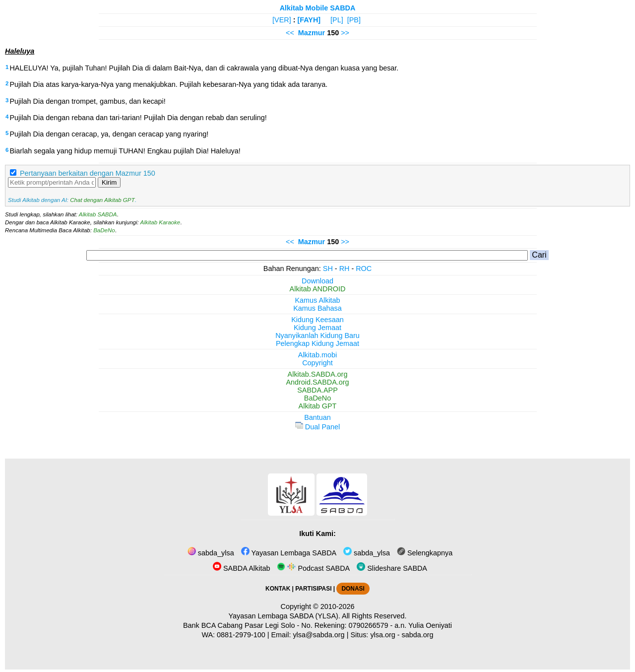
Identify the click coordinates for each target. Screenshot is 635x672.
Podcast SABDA (313, 568)
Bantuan (317, 417)
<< (290, 33)
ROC (364, 269)
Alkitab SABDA (98, 214)
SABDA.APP (317, 390)
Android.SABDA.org (317, 382)
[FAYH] (309, 20)
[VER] (282, 20)
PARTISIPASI (313, 589)
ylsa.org (382, 635)
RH (345, 269)
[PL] (337, 20)
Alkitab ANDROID (318, 289)
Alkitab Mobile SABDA (318, 8)
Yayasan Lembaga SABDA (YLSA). (285, 616)
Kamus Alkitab (317, 300)
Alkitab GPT (318, 406)
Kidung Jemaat (317, 328)
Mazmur (312, 33)
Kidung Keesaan (317, 320)
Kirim (109, 182)
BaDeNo (104, 230)
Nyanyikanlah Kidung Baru (317, 336)
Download (317, 281)
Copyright (317, 363)
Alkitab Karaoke (160, 222)
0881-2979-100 (241, 635)
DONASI (353, 589)
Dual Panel (317, 427)
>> (345, 33)
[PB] (354, 20)
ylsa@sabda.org (318, 635)
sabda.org (418, 635)
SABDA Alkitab (241, 568)
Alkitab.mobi (317, 355)
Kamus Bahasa (317, 308)
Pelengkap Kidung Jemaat (317, 343)
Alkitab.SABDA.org (318, 374)
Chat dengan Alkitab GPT (102, 200)
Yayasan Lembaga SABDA (289, 553)
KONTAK (278, 589)
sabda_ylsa (211, 553)
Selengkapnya (425, 553)
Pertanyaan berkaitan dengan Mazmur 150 (88, 173)
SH (328, 269)
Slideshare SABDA (392, 568)
